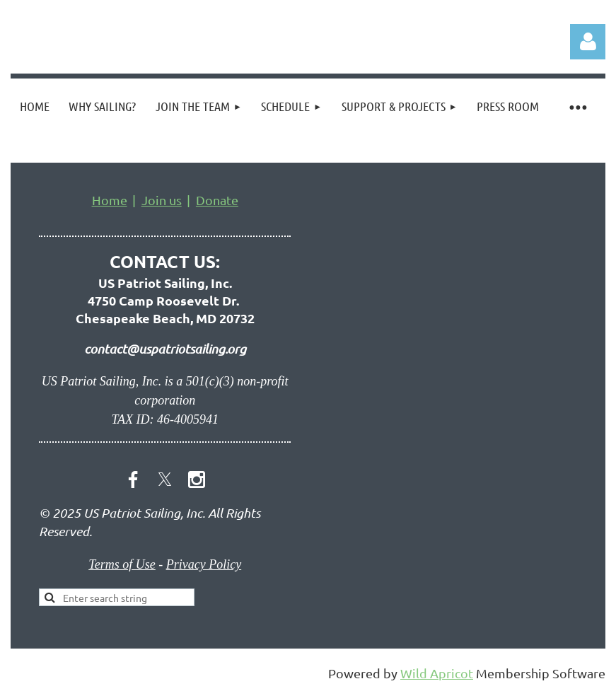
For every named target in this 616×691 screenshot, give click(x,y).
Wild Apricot (437, 673)
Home (110, 200)
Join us (162, 200)
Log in (588, 42)
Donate (217, 200)
